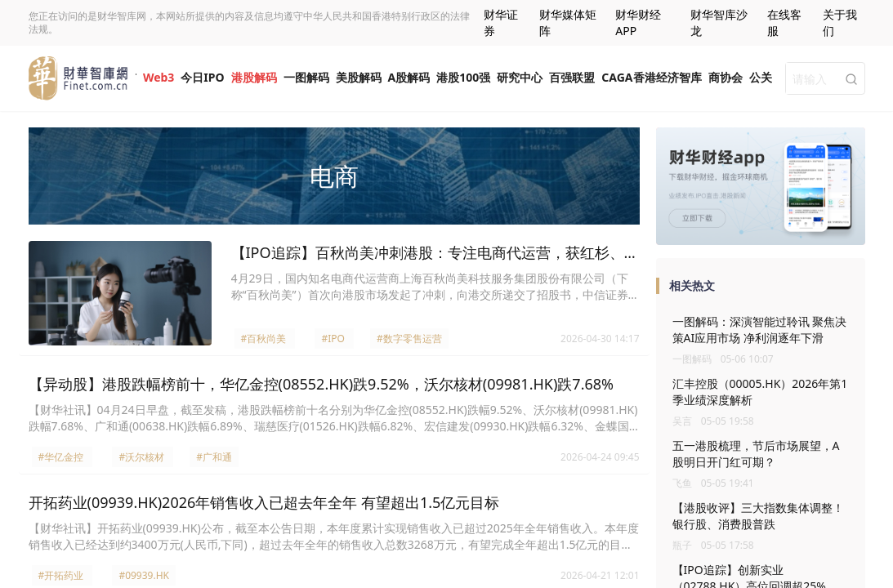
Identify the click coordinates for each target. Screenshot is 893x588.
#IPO (333, 339)
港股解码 (254, 77)
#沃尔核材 (141, 457)
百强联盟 (572, 77)
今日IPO (202, 77)
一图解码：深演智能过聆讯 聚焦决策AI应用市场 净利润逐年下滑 (760, 330)
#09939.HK (144, 575)
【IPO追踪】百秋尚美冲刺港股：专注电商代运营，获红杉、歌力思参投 (435, 253)
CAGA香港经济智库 (651, 77)
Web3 (159, 77)
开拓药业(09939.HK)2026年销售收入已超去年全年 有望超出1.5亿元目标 (264, 502)
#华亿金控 (61, 457)
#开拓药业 (61, 575)
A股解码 (409, 77)
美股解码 (359, 77)
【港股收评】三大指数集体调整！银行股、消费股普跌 (758, 516)
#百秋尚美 (264, 339)
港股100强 (463, 77)
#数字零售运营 (409, 339)
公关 (761, 77)
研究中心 (520, 77)
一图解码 (306, 77)
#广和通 (214, 457)
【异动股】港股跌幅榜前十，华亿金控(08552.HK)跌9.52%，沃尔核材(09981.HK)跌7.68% (321, 384)
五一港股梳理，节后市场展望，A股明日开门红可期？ (756, 454)
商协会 (726, 77)
